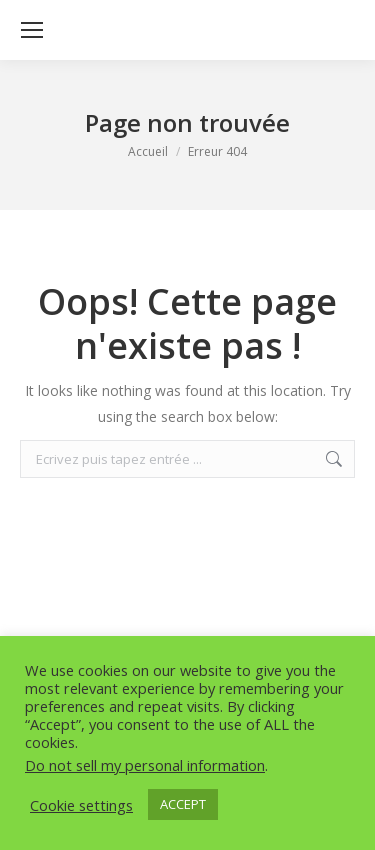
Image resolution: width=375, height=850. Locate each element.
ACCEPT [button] (183, 804)
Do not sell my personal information (145, 765)
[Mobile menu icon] (32, 30)
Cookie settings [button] (81, 805)
